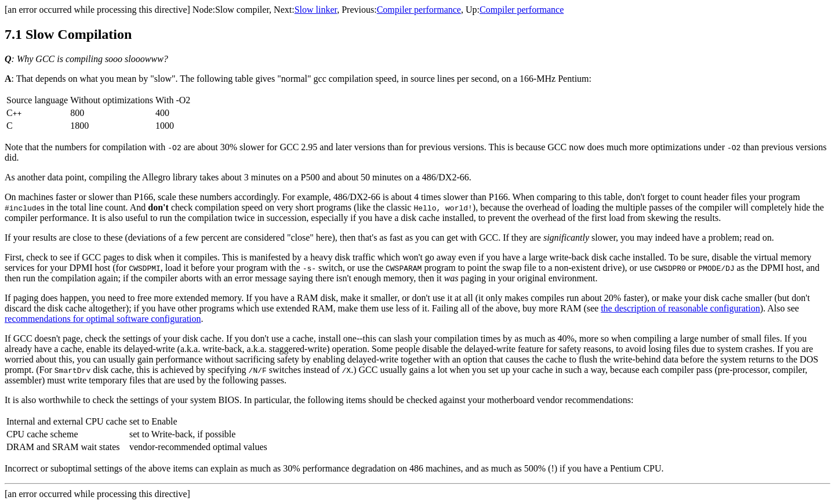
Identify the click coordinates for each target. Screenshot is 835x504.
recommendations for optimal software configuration (103, 319)
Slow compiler (242, 10)
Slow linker (316, 10)
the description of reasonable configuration (680, 308)
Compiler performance (419, 10)
